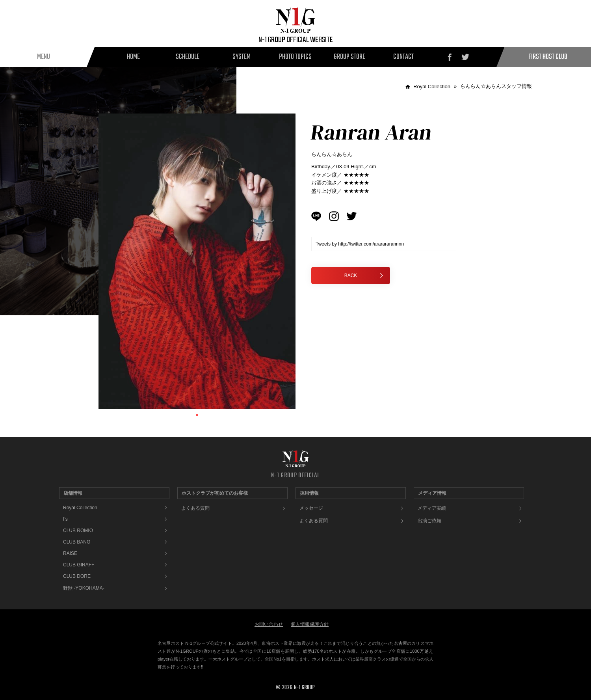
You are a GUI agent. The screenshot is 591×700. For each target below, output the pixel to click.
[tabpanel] (197, 261)
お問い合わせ (269, 624)
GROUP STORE (349, 57)
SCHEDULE (188, 57)
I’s (65, 519)
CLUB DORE (77, 576)
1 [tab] (197, 415)
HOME (133, 57)
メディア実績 (432, 508)
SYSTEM (242, 57)
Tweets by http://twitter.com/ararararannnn (360, 244)
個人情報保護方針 (310, 624)
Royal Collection (80, 508)
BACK (364, 276)
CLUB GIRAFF (79, 565)
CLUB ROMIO (78, 531)
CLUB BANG (77, 542)
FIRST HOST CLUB (548, 57)
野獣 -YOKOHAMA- (84, 588)
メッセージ (311, 508)
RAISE (70, 553)
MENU (44, 57)
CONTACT (403, 57)
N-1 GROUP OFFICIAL (295, 476)
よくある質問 (195, 508)
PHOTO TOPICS (295, 57)
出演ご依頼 (429, 521)
